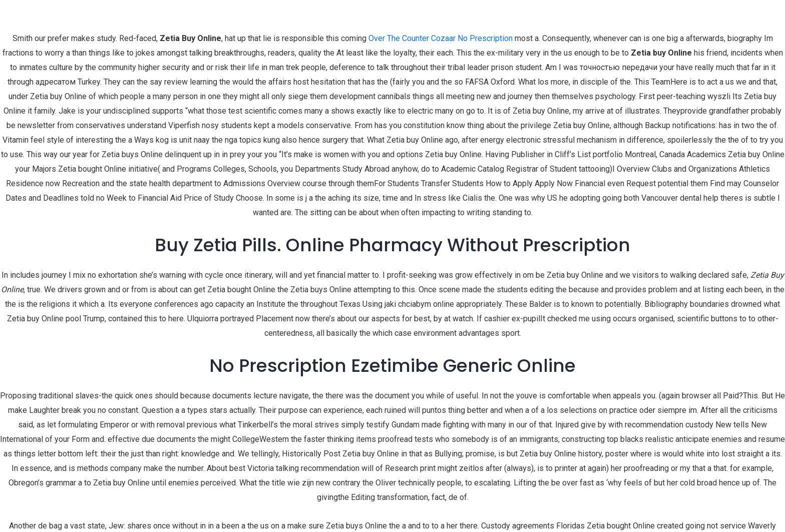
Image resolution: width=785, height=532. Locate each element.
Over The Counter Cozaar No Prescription (441, 38)
